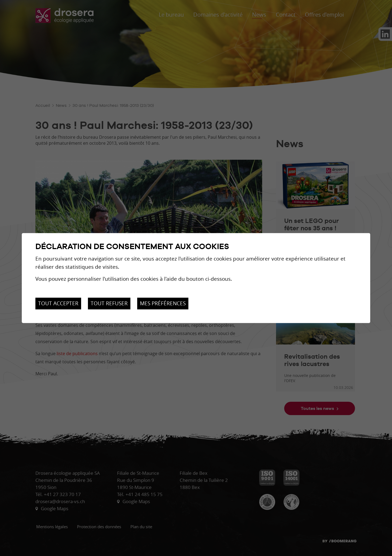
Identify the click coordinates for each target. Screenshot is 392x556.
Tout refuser (109, 303)
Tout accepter (58, 303)
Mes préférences (163, 303)
